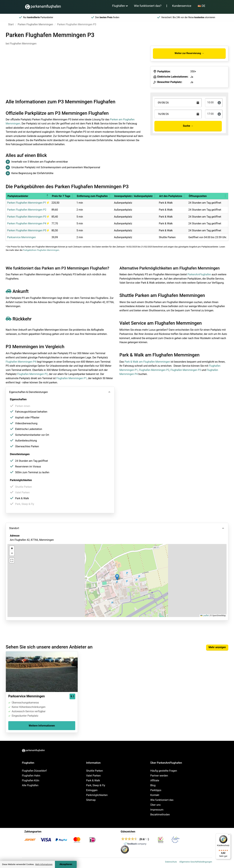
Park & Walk (93, 780)
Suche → (188, 126)
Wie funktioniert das (162, 800)
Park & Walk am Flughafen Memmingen (147, 362)
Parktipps (156, 790)
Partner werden (159, 776)
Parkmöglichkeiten (97, 795)
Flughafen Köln (31, 780)
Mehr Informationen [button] (44, 864)
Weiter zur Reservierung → (189, 53)
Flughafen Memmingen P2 (32, 374)
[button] (47, 196)
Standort (14, 528)
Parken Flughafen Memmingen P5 (28, 230)
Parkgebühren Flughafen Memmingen (41, 250)
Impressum (157, 810)
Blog (153, 785)
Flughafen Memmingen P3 (186, 370)
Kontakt (155, 795)
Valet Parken (93, 776)
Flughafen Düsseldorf (34, 771)
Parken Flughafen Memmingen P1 (28, 203)
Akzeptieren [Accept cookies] (66, 864)
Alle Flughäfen (30, 785)
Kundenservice (182, 6)
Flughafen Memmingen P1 (72, 378)
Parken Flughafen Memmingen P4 (28, 223)
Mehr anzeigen (217, 647)
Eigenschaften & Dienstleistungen (28, 392)
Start (11, 24)
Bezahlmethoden (160, 815)
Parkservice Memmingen (22, 237)
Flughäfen (119, 6)
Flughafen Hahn (31, 776)
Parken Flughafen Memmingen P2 (27, 210)
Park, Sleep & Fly (96, 785)
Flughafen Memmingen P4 (21, 362)
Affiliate (155, 780)
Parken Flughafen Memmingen (35, 24)
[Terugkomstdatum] (178, 103)
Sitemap (91, 800)
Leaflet (205, 616)
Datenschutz (171, 862)
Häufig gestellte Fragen (164, 771)
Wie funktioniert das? (148, 6)
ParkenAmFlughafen (199, 274)
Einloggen (92, 790)
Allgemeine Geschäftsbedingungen (196, 862)
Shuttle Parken (94, 771)
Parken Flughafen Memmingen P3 (28, 217)
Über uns (155, 805)
